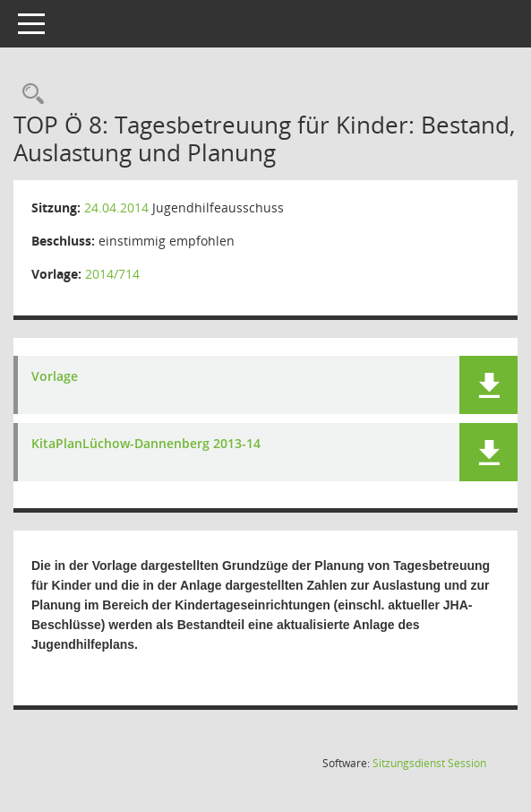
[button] (488, 385)
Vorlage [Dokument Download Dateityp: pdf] (55, 377)
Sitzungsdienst (429, 763)
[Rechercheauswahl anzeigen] (29, 95)
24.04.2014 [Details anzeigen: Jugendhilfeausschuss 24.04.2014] (116, 207)
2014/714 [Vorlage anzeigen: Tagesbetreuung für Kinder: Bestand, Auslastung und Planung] (112, 274)
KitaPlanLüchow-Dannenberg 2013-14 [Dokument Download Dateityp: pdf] (146, 444)
